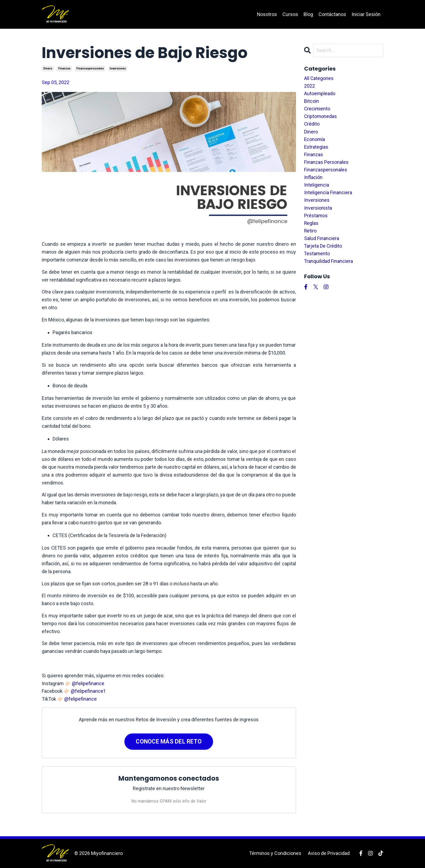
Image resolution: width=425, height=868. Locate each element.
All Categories (319, 78)
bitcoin (312, 102)
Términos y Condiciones (275, 853)
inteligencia (317, 188)
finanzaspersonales (90, 68)
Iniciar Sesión (366, 14)
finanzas (64, 68)
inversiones (118, 68)
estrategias (316, 149)
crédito (312, 125)
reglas (311, 227)
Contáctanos (332, 14)
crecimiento (317, 109)
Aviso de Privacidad (329, 853)
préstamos (316, 219)
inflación (313, 180)
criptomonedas (321, 117)
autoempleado (320, 94)
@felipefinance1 (88, 691)
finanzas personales (326, 164)
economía (315, 141)
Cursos (290, 14)
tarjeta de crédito (323, 250)
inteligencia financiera (328, 195)
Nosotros (267, 14)
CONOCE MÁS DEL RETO (169, 741)
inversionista (318, 211)
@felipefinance (88, 683)
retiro (310, 234)
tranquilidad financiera (329, 266)
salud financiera (322, 242)
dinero (48, 68)
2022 (310, 86)
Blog (308, 14)
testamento (317, 258)
